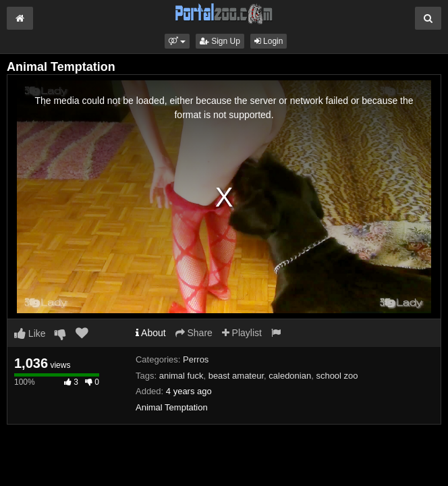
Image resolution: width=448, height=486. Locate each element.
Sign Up (220, 41)
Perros (196, 359)
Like (30, 333)
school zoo (337, 376)
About (151, 333)
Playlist (242, 333)
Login (269, 41)
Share (194, 333)
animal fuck (181, 376)
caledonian (290, 376)
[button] (177, 41)
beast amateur (236, 376)
